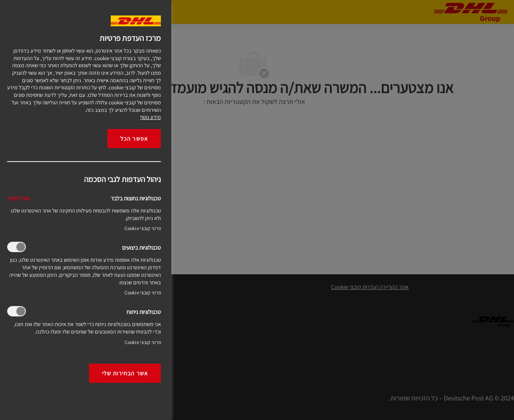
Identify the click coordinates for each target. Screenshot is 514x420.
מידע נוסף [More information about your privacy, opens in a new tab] (150, 117)
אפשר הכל (134, 138)
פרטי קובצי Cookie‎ (143, 228)
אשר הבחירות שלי (125, 373)
